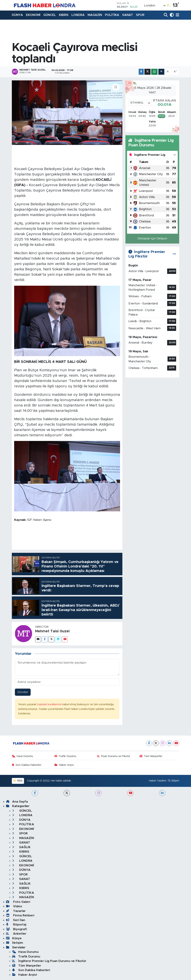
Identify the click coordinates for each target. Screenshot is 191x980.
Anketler (16, 934)
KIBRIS (64, 15)
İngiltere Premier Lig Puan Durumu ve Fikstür (49, 961)
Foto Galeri (18, 902)
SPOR (140, 15)
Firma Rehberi (20, 915)
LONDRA (78, 15)
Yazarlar (16, 911)
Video (14, 906)
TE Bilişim (173, 781)
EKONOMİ (33, 15)
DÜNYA (17, 15)
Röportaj (16, 925)
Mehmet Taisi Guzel (52, 631)
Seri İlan (16, 920)
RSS (18, 781)
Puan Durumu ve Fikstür (114, 756)
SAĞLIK (21, 847)
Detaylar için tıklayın (152, 238)
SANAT (128, 15)
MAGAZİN (95, 15)
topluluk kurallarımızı (50, 704)
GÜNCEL (50, 15)
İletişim (15, 943)
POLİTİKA (112, 15)
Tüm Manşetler (151, 756)
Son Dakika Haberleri (27, 765)
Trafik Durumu (65, 756)
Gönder (23, 692)
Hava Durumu (22, 756)
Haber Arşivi (64, 765)
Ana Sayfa (17, 802)
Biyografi (16, 929)
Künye (14, 938)
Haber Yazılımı (157, 781)
